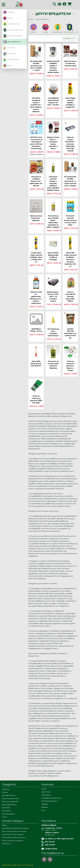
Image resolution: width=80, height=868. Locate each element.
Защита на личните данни (13, 834)
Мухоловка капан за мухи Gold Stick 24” (36, 364)
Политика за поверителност (14, 838)
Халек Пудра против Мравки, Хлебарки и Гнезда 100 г (70, 103)
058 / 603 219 (50, 842)
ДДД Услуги (46, 792)
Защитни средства (13, 36)
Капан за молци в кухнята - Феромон (36, 218)
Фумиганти (10, 54)
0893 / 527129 (50, 845)
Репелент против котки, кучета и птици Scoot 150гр (70, 220)
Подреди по (69, 39)
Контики (48, 784)
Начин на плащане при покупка (14, 831)
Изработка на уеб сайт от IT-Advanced (18, 865)
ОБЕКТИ (45, 804)
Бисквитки (6, 844)
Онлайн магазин (13, 821)
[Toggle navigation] (3, 5)
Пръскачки (9, 48)
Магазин (45, 807)
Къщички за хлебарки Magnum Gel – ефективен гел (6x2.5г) (36, 181)
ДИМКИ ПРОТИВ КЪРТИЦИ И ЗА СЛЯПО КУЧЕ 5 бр (70, 333)
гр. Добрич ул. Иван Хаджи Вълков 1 (59, 839)
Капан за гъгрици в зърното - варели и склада (70, 366)
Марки (4, 825)
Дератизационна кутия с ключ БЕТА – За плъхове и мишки (54, 296)
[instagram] (50, 859)
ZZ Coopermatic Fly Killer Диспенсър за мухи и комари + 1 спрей (36, 66)
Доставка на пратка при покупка (15, 828)
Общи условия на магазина (12, 841)
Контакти (49, 821)
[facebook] (44, 859)
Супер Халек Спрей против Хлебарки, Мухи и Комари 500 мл (36, 257)
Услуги (8, 65)
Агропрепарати (11, 59)
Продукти (9, 784)
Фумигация (46, 795)
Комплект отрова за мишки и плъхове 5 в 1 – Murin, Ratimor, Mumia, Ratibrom (36, 105)
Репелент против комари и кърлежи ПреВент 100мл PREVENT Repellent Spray (53, 183)
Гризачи (8, 18)
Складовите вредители (51, 798)
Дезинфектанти (12, 24)
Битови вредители (50, 801)
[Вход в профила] (64, 5)
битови (44, 776)
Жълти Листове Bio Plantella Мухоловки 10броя (70, 296)
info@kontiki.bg (51, 849)
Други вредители (12, 42)
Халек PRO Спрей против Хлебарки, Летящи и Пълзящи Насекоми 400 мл (70, 260)
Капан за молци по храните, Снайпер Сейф (70, 63)
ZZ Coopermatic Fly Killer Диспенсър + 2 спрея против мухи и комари (70, 181)
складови (35, 776)
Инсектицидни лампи (13, 30)
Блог (43, 810)
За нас (44, 789)
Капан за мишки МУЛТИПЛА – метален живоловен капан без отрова (70, 144)
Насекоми (9, 12)
